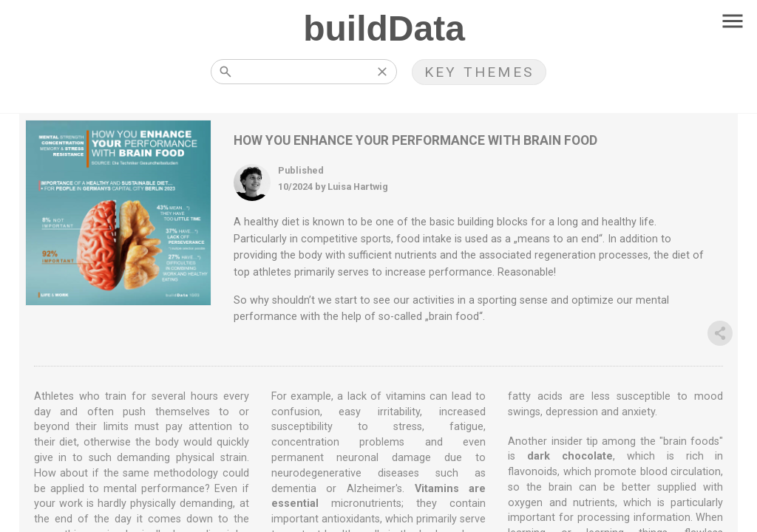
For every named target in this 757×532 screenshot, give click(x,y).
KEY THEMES (479, 72)
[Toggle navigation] (733, 23)
